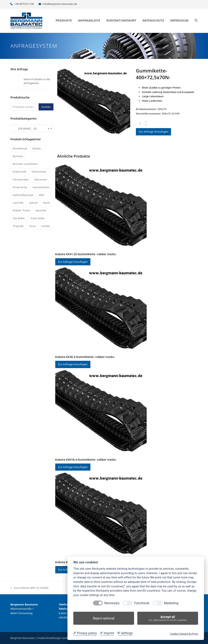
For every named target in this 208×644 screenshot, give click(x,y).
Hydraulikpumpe (23, 195)
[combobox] (32, 128)
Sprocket (41, 210)
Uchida (45, 226)
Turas (32, 226)
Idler (41, 195)
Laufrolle (18, 203)
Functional (142, 603)
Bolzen (37, 148)
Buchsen (18, 156)
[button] (196, 21)
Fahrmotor (41, 179)
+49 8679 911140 (24, 4)
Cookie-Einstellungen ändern (54, 638)
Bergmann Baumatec (22, 638)
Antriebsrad (20, 148)
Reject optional (104, 618)
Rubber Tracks (21, 210)
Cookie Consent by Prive (184, 634)
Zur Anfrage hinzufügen (154, 132)
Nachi (46, 203)
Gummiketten (41, 187)
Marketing (171, 603)
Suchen (46, 107)
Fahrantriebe (21, 179)
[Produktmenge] (140, 123)
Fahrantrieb (39, 172)
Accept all (168, 618)
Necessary (112, 603)
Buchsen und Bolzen (25, 164)
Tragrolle (18, 226)
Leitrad (33, 203)
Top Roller (19, 218)
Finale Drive (20, 187)
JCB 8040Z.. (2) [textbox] (31, 129)
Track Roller (37, 218)
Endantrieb (19, 172)
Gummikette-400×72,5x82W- (30, 588)
